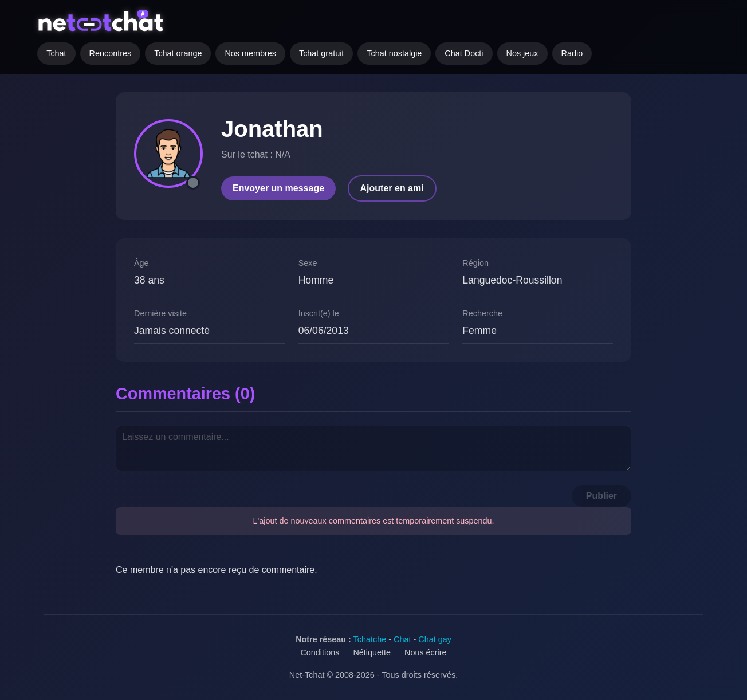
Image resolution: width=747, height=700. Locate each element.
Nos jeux (522, 53)
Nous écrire (426, 652)
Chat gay (435, 639)
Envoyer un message (278, 188)
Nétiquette (372, 652)
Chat (402, 639)
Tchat (56, 53)
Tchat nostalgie (394, 53)
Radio (572, 53)
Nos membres (250, 53)
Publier (601, 496)
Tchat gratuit (321, 53)
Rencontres (111, 53)
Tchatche (370, 639)
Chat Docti (464, 53)
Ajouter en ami (392, 188)
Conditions (320, 652)
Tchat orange (178, 53)
